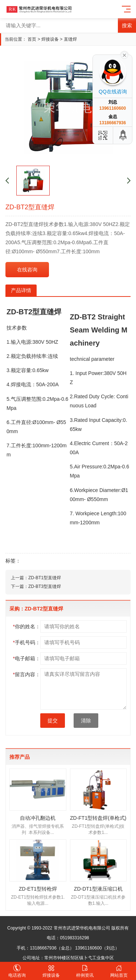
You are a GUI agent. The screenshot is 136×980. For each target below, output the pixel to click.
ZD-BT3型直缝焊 (45, 586)
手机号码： (27, 642)
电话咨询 (17, 971)
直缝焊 (70, 39)
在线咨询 (27, 270)
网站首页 (119, 971)
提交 (53, 721)
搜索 (127, 25)
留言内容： (27, 674)
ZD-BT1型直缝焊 (45, 578)
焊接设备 (50, 39)
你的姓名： (27, 626)
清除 (86, 721)
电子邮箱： (27, 658)
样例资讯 (85, 971)
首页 (32, 39)
